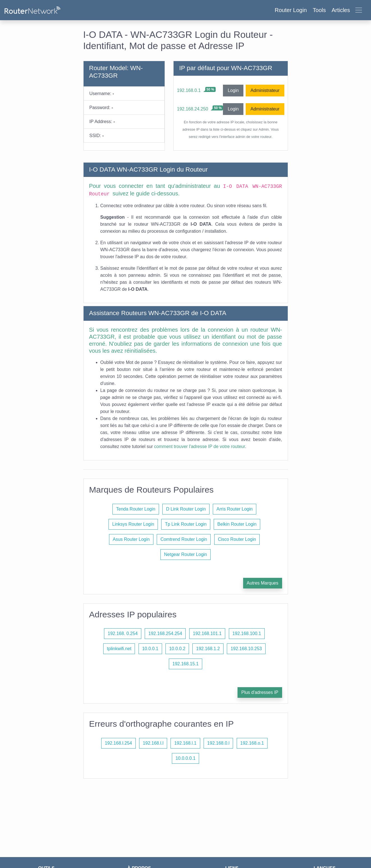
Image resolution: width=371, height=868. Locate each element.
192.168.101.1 (207, 633)
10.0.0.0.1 (185, 758)
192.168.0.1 (189, 90)
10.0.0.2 (177, 649)
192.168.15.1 (185, 664)
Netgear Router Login (185, 554)
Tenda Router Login (136, 509)
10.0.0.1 (150, 649)
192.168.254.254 (165, 633)
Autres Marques (263, 583)
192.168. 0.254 (123, 633)
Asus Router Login (131, 539)
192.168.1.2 (208, 649)
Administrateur (265, 90)
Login (233, 90)
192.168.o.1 (252, 743)
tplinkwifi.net (119, 649)
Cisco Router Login (237, 539)
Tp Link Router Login (186, 524)
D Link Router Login (186, 509)
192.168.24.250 (193, 109)
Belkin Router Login (237, 524)
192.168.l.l (153, 743)
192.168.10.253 (246, 649)
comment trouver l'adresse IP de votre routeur (200, 446)
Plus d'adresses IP (260, 692)
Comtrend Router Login (184, 539)
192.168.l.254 (118, 743)
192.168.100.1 (247, 633)
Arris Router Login (235, 509)
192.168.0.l (218, 743)
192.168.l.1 (185, 743)
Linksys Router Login (133, 524)
